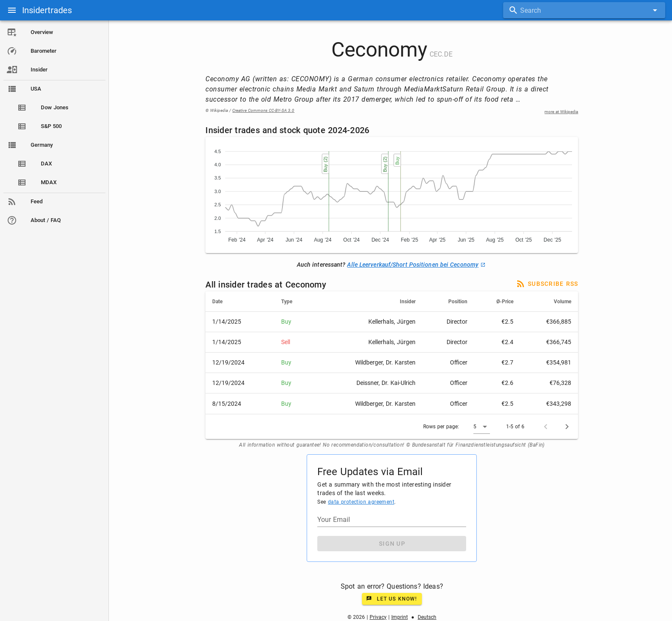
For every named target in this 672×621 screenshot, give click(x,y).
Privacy (379, 617)
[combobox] (584, 10)
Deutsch (427, 617)
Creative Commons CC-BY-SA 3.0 (264, 110)
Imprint (400, 617)
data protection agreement (362, 502)
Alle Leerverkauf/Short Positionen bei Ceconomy (417, 265)
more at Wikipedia (562, 112)
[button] (483, 427)
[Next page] (568, 427)
